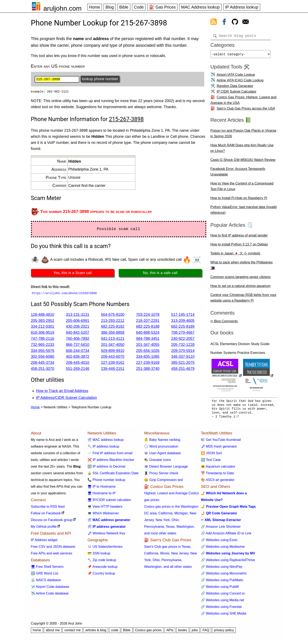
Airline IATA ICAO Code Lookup (240, 82)
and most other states (160, 535)
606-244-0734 (78, 351)
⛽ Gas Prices (162, 7)
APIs (170, 632)
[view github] (235, 23)
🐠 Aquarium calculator (218, 468)
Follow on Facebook (46, 515)
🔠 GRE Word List (45, 575)
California (166, 515)
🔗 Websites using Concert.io (223, 595)
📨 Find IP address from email (110, 455)
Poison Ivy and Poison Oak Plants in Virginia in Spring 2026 (243, 135)
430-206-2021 (78, 327)
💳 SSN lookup (99, 555)
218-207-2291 (148, 321)
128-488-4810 (43, 315)
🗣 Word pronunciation (161, 448)
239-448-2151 (113, 369)
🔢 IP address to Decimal (106, 468)
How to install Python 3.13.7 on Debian (239, 246)
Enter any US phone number (58, 66)
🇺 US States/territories (105, 548)
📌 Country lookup (101, 575)
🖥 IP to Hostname (101, 488)
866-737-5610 (78, 345)
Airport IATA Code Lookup (236, 76)
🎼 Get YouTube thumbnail (221, 441)
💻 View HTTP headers (105, 508)
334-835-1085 (148, 357)
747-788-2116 (43, 339)
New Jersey (180, 555)
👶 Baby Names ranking (162, 441)
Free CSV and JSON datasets (53, 548)
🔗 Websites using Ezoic (219, 542)
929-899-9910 (113, 351)
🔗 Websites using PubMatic (222, 582)
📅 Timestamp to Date (217, 475)
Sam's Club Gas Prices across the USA (246, 110)
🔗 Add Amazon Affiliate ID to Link (226, 535)
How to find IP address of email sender (239, 237)
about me (53, 632)
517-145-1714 (183, 315)
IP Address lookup (242, 7)
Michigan (181, 515)
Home (95, 7)
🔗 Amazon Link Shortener (221, 528)
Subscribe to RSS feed (48, 508)
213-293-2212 (113, 321)
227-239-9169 (148, 363)
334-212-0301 (43, 327)
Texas (170, 528)
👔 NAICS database (46, 582)
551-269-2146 (78, 369)
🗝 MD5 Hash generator (219, 448)
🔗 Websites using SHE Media (224, 615)
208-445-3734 (43, 363)
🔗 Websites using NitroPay (222, 568)
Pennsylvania (154, 528)
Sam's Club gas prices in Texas (167, 548)
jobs (195, 632)
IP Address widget (44, 542)
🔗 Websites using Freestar (221, 608)
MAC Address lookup (200, 7)
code (115, 632)
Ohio (175, 522)
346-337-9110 (183, 357)
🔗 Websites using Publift (220, 588)
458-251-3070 (43, 369)
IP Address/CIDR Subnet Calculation (67, 398)
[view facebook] (224, 23)
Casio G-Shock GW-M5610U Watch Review (243, 161)
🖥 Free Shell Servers (47, 568)
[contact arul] (246, 23)
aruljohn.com (63, 8)
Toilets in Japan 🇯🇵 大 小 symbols (235, 255)
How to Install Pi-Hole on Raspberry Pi (239, 200)
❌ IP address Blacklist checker (111, 461)
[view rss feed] (214, 23)
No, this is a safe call (160, 273)
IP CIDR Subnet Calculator (237, 93)
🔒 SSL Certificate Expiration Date (113, 475)
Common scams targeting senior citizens (241, 279)
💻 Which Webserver (103, 515)
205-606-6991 (78, 321)
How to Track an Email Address (62, 391)
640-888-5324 (148, 333)
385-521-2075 (183, 363)
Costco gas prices (148, 632)
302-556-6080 (43, 357)
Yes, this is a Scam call (72, 273)
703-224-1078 (148, 315)
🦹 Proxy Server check (161, 475)
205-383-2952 (43, 321)
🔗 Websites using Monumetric (224, 575)
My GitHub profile (44, 528)
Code (139, 7)
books (183, 632)
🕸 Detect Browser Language (166, 468)
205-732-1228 (183, 345)
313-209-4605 (183, 321)
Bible (124, 7)
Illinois (165, 555)
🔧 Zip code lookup (102, 562)
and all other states (178, 568)
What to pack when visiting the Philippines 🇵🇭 (242, 267)
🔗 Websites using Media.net (222, 602)
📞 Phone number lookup (106, 481)
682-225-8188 (148, 327)
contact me (72, 632)
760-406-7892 (78, 339)
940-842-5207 (78, 333)
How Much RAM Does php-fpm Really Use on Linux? (242, 150)
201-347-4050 (113, 345)
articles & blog (96, 632)
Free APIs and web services (52, 555)
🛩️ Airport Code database (50, 588)
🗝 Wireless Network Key (106, 535)
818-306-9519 (43, 333)
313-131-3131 (78, 315)
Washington (185, 528)
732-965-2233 (43, 345)
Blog (110, 7)
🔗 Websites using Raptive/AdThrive (228, 562)
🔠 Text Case (211, 461)
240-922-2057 (183, 339)
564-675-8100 (113, 315)
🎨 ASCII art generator (218, 481)
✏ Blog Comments (224, 323)
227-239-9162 (113, 363)
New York (163, 522)
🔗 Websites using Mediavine (223, 548)
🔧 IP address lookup (103, 448)
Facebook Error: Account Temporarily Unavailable (238, 173)
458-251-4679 (183, 369)
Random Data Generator (235, 88)
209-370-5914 (183, 351)
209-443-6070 (113, 357)
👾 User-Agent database (162, 455)
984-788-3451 (148, 339)
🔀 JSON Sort (211, 455)
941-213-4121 (113, 339)
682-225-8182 (113, 327)
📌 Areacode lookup (103, 568)
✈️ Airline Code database (50, 595)
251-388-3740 (148, 369)
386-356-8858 (113, 333)
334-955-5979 (43, 351)
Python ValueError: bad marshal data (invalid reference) (244, 211)
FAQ (206, 632)
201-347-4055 (148, 345)
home (37, 632)
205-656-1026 (148, 351)
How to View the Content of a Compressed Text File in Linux (242, 188)
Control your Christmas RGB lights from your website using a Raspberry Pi (244, 299)
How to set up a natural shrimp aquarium (241, 288)
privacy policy (224, 632)
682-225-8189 (183, 327)
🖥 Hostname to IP (102, 495)
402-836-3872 (78, 357)
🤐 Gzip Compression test (164, 481)
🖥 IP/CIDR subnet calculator (109, 502)
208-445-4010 (78, 363)
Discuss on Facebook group (52, 522)
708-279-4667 (183, 333)
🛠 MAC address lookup (106, 441)
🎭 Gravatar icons (157, 461)
